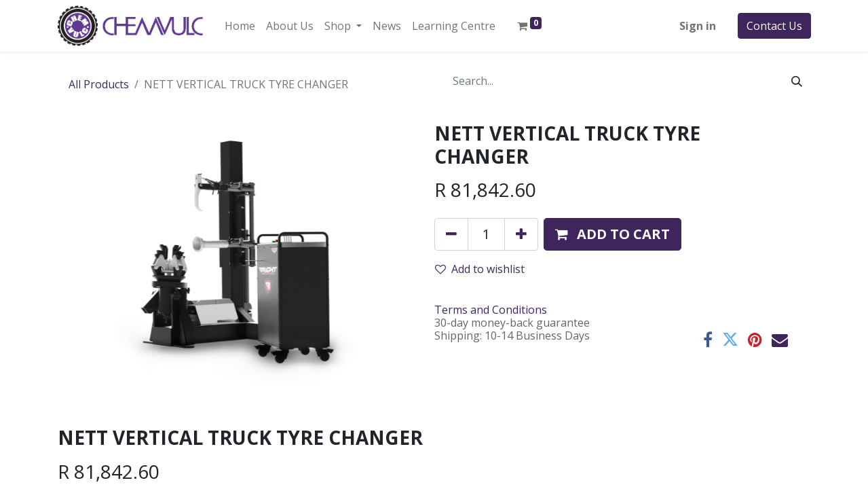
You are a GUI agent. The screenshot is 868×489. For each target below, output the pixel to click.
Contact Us (774, 26)
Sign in (698, 26)
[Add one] (521, 234)
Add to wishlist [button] (480, 269)
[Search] (797, 81)
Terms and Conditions (491, 310)
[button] (612, 234)
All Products (99, 84)
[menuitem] (240, 26)
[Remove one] (451, 234)
